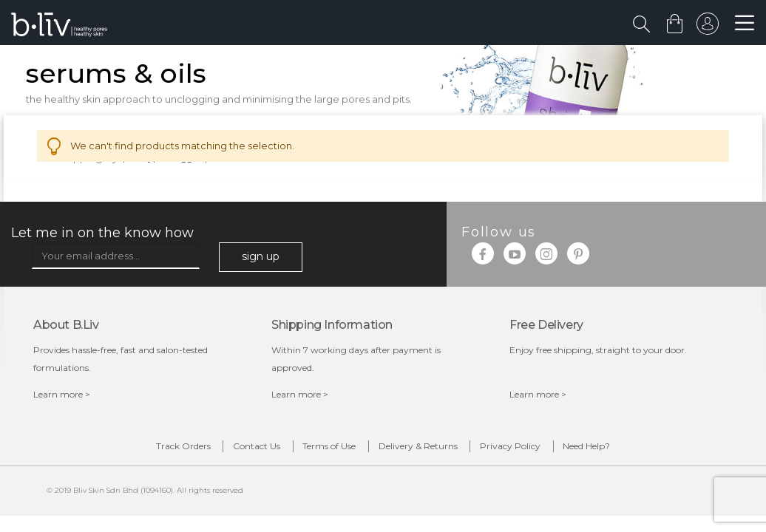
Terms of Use (317, 450)
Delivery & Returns (430, 450)
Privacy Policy (546, 450)
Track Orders (123, 450)
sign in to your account (705, 27)
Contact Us (220, 450)
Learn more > (62, 396)
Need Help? (647, 450)
